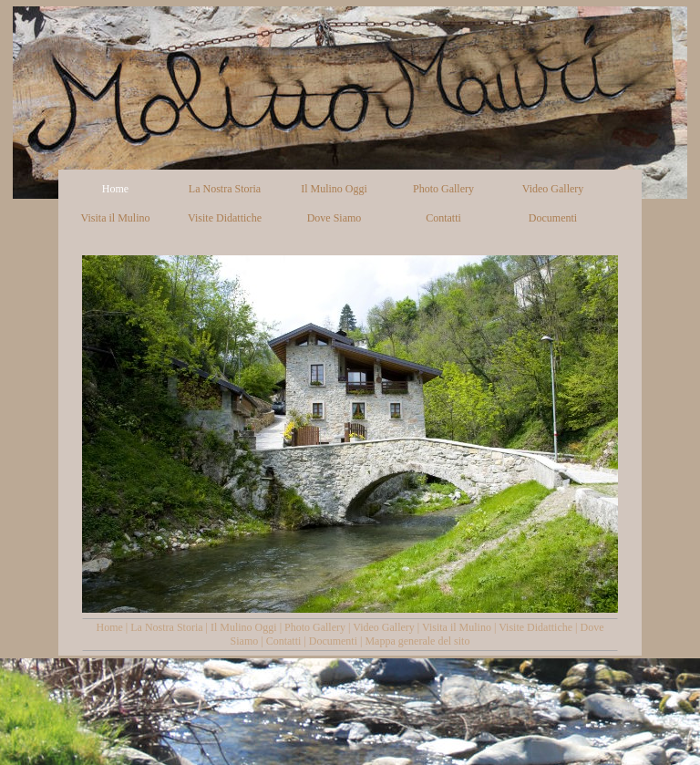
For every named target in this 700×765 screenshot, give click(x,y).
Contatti (284, 641)
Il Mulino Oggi (244, 627)
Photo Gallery (315, 627)
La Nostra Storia (166, 627)
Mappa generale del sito (417, 641)
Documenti (333, 641)
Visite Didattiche (535, 627)
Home (110, 627)
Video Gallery (384, 627)
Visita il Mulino (457, 627)
